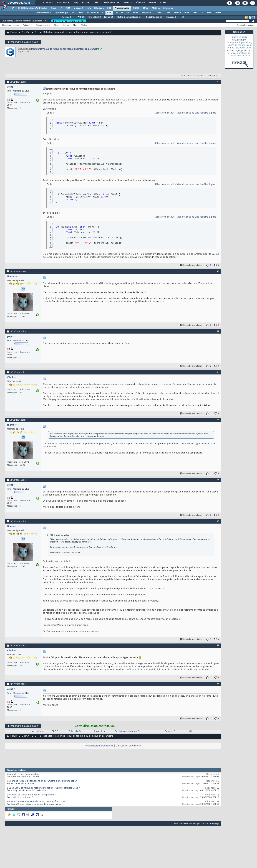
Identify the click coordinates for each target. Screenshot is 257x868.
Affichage (212, 76)
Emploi (128, 3)
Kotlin (136, 13)
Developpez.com (197, 823)
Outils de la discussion (192, 76)
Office (145, 8)
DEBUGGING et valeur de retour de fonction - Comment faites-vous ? (43, 788)
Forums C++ (68, 17)
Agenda (66, 25)
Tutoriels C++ (95, 17)
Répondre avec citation (191, 265)
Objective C (148, 13)
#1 (218, 82)
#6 (218, 480)
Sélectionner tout (164, 113)
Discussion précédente (100, 746)
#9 (218, 684)
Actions (26, 25)
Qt (202, 13)
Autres (218, 13)
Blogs (85, 3)
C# (116, 13)
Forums (48, 3)
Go (128, 13)
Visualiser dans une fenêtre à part (196, 113)
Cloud (53, 8)
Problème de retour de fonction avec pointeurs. (32, 795)
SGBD (136, 8)
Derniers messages (11, 25)
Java (89, 8)
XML (209, 13)
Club (163, 3)
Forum (14, 32)
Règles (84, 25)
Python (177, 13)
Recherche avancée (246, 25)
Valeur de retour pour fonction (23, 774)
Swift (195, 13)
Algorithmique (61, 13)
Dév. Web (99, 8)
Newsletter (111, 3)
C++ (109, 13)
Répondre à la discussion (23, 42)
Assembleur (93, 13)
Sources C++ (173, 17)
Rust (187, 13)
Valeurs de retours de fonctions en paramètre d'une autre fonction (42, 781)
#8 (218, 645)
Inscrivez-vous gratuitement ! (69, 21)
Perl (168, 13)
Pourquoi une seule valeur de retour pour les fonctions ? (37, 802)
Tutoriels (63, 3)
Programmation (122, 8)
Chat (96, 3)
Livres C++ (109, 17)
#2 (218, 271)
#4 (218, 372)
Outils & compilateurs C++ (130, 17)
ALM (68, 8)
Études (140, 3)
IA (61, 8)
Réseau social (42, 25)
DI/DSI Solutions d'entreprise (33, 8)
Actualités (37, 731)
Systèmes (168, 8)
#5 (218, 420)
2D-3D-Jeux (78, 13)
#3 (218, 331)
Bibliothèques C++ (154, 17)
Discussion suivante (127, 746)
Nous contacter (181, 823)
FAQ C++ (81, 17)
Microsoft (78, 8)
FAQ (75, 3)
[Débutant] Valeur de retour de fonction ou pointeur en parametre (65, 49)
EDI (109, 8)
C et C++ (26, 32)
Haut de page (213, 823)
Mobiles (156, 8)
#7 (218, 521)
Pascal (160, 13)
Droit (152, 3)
